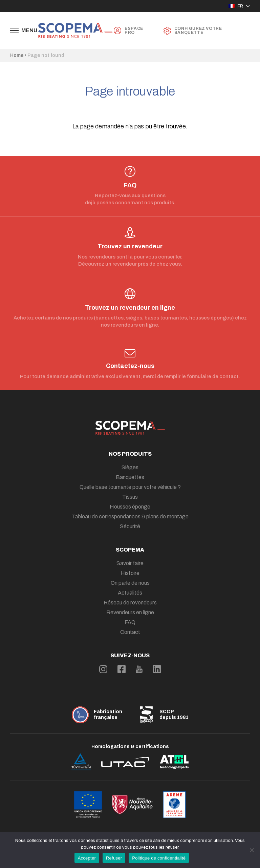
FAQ (130, 622)
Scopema (130, 550)
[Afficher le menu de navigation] (24, 30)
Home (17, 55)
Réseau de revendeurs (130, 603)
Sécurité (130, 526)
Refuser (114, 858)
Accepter (87, 858)
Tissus (130, 497)
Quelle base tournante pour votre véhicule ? (130, 487)
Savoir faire (130, 563)
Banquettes (130, 477)
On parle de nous (130, 583)
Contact (130, 632)
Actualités (130, 593)
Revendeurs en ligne (130, 612)
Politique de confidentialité (159, 858)
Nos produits (130, 454)
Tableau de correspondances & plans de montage (130, 516)
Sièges (130, 467)
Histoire (130, 573)
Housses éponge (130, 507)
